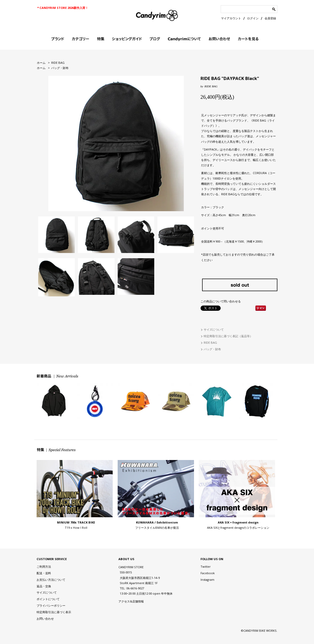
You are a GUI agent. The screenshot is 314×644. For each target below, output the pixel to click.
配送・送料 (44, 573)
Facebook (208, 573)
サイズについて (214, 329)
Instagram (207, 580)
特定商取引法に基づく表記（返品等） (228, 336)
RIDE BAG (58, 63)
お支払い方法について (51, 580)
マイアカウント (231, 18)
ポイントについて (48, 599)
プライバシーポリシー (51, 605)
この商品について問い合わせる (221, 301)
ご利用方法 (44, 567)
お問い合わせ (45, 619)
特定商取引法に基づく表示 (54, 612)
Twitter (206, 567)
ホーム (41, 63)
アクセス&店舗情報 (131, 601)
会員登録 (270, 18)
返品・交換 (44, 586)
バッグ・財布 (60, 68)
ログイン (253, 18)
